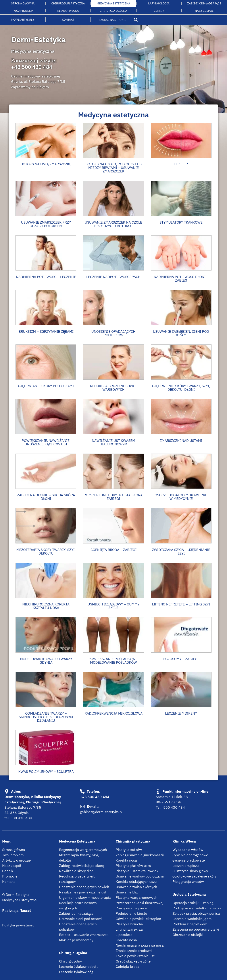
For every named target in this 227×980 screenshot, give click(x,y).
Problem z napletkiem (190, 924)
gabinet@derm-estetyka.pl (101, 812)
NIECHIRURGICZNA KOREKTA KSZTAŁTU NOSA (46, 606)
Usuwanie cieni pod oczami (81, 919)
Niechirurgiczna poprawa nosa (140, 945)
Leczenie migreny (181, 713)
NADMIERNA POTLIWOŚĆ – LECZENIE (46, 277)
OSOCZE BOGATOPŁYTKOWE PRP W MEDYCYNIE (181, 497)
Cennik (159, 11)
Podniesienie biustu (131, 913)
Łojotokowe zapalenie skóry (195, 876)
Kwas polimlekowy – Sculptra (46, 771)
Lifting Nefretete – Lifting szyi (181, 604)
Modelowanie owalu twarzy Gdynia (46, 661)
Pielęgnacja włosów (188, 881)
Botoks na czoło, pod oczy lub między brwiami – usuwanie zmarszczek (113, 168)
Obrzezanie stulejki (188, 935)
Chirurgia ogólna (113, 11)
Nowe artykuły (23, 20)
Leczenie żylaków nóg (76, 972)
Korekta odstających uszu (136, 881)
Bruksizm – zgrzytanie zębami (46, 331)
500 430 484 (21, 818)
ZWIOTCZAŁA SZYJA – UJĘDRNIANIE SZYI (181, 551)
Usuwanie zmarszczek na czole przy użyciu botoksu (113, 224)
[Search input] (115, 20)
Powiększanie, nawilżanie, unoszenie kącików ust (46, 442)
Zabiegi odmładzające (204, 3)
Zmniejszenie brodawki (134, 951)
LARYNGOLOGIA (159, 3)
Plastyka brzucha (129, 924)
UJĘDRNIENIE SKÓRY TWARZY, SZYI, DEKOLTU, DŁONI (181, 388)
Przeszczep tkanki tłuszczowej (139, 903)
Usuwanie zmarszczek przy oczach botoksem (46, 224)
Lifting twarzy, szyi (130, 929)
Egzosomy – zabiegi (181, 659)
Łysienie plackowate (189, 860)
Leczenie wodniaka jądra (192, 919)
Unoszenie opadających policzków (113, 333)
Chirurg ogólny (70, 961)
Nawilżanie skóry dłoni (77, 871)
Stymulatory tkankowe (181, 222)
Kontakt (68, 20)
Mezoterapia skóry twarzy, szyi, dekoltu (46, 551)
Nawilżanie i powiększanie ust (83, 892)
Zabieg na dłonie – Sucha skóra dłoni (46, 497)
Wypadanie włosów (188, 850)
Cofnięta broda (128, 966)
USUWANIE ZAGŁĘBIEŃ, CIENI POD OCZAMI (181, 333)
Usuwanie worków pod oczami (140, 876)
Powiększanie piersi (131, 908)
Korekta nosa (126, 860)
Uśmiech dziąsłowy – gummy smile (113, 606)
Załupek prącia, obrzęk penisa (196, 913)
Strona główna (23, 3)
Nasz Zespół (204, 11)
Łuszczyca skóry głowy (190, 871)
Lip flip (181, 164)
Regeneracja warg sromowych (83, 850)
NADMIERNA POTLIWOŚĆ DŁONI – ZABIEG (181, 278)
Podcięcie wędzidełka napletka (197, 908)
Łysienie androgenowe (190, 855)
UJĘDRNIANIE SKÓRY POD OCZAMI (46, 386)
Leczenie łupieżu (186, 866)
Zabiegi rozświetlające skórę (82, 866)
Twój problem (23, 11)
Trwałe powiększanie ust (135, 956)
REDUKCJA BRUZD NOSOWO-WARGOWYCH (113, 388)
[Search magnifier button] (136, 20)
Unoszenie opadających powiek (84, 887)
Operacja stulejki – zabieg (193, 903)
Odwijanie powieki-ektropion (138, 919)
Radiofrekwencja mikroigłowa (113, 713)
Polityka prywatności (19, 925)
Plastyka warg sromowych (137, 897)
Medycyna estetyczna (113, 3)
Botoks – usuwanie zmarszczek (84, 935)
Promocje (10, 876)
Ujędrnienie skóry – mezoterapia (85, 897)
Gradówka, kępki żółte (133, 961)
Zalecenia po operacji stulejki (196, 929)
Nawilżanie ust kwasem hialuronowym (113, 442)
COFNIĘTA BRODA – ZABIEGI (113, 550)
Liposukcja (124, 935)
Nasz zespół (12, 866)
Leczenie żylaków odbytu (79, 966)
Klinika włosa (68, 11)
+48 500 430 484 (32, 67)
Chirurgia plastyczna (68, 3)
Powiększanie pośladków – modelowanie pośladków (113, 661)
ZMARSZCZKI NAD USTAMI (181, 441)
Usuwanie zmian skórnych (136, 887)
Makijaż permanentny (76, 940)
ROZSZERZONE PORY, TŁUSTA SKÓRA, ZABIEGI (113, 497)
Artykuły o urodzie (16, 860)
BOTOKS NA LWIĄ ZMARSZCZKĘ (46, 164)
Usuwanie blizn (128, 892)
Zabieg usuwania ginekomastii (140, 855)
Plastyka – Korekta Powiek (137, 871)
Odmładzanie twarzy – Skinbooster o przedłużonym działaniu (46, 717)
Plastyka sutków (129, 850)
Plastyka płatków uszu (133, 866)
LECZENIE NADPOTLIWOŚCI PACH (113, 277)
